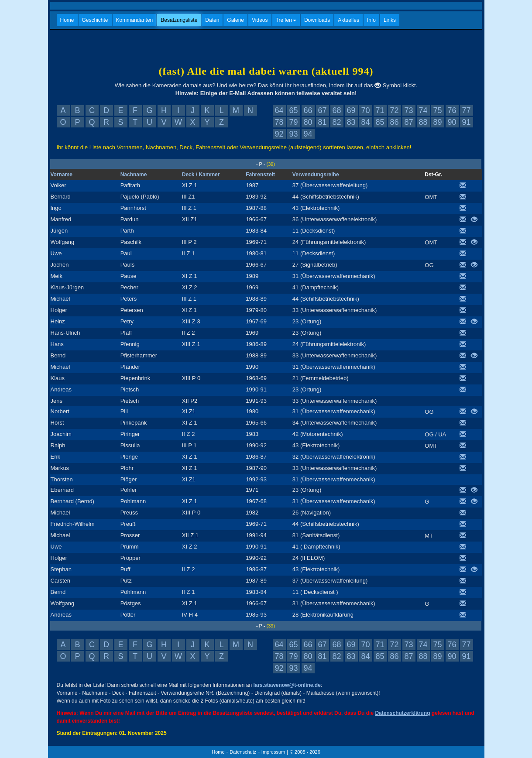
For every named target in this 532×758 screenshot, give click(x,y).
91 (466, 122)
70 (365, 110)
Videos (260, 20)
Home (67, 20)
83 (351, 122)
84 (365, 122)
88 (423, 122)
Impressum (273, 752)
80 (308, 122)
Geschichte (95, 20)
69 (351, 110)
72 (394, 110)
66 (308, 110)
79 (293, 122)
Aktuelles (348, 20)
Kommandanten (135, 20)
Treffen (286, 20)
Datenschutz (243, 752)
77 (466, 110)
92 (279, 134)
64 (279, 110)
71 (380, 110)
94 (308, 134)
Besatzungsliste (179, 20)
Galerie (235, 20)
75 (437, 110)
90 (452, 122)
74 (423, 110)
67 (322, 110)
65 (293, 110)
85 (380, 122)
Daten (212, 20)
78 (279, 122)
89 (437, 122)
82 (336, 122)
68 (336, 110)
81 (322, 122)
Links (390, 20)
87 (408, 122)
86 (394, 122)
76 (452, 110)
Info (371, 20)
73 (408, 110)
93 (293, 134)
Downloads (317, 20)
